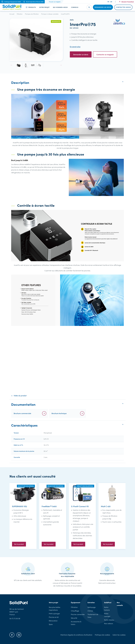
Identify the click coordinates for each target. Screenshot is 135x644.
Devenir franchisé (128, 2)
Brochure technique (59, 413)
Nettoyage (92, 607)
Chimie (90, 611)
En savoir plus (75, 47)
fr (108, 2)
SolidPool (108, 602)
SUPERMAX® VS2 (19, 506)
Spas (51, 624)
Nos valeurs (109, 623)
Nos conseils (120, 604)
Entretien (91, 602)
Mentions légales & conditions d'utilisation (76, 635)
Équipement (76, 602)
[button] (12, 65)
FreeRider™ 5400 (49, 506)
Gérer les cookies (119, 635)
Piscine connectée (78, 614)
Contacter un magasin (105, 54)
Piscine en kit (54, 617)
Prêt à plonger (54, 614)
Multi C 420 (106, 506)
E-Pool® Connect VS (80, 506)
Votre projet (44, 7)
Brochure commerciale (22, 413)
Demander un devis (81, 54)
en (111, 2)
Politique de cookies (102, 635)
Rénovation (53, 621)
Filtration (74, 607)
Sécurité (74, 618)
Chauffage (75, 611)
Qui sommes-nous (60, 7)
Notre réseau (109, 620)
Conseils (75, 7)
